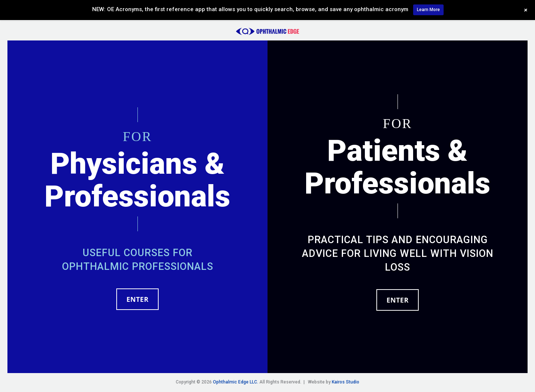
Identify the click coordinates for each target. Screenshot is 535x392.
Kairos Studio (346, 382)
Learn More (428, 10)
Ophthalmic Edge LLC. (236, 382)
